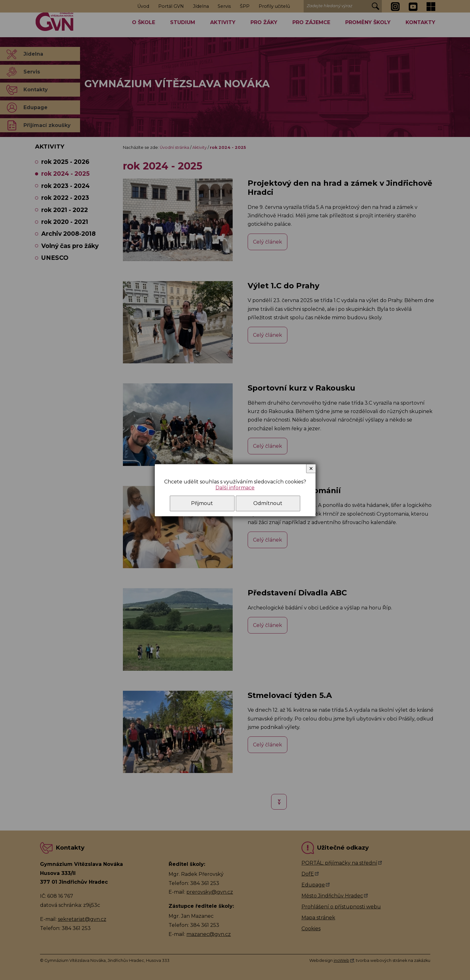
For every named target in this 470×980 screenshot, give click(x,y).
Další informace (235, 488)
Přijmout (202, 503)
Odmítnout (268, 503)
